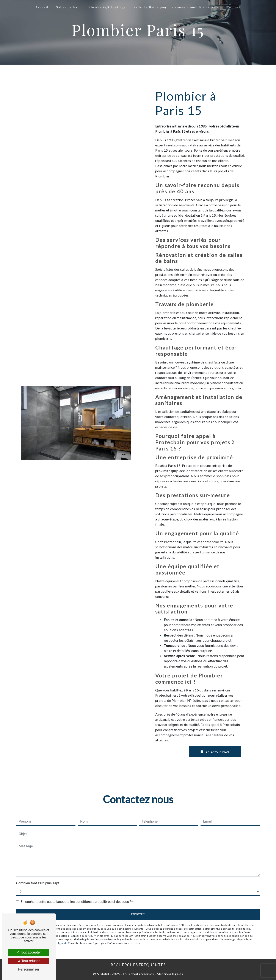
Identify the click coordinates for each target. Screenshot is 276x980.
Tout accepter (29, 952)
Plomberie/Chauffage (107, 8)
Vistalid (103, 974)
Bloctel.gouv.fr (59, 943)
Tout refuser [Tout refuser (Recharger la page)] (29, 961)
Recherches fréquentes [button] (138, 965)
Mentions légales (169, 974)
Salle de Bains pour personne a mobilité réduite (176, 8)
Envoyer (138, 914)
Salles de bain (69, 8)
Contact (234, 8)
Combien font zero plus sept (38, 883)
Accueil (42, 8)
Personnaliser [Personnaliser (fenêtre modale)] (29, 969)
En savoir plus (215, 752)
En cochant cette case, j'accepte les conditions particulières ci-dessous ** (77, 902)
